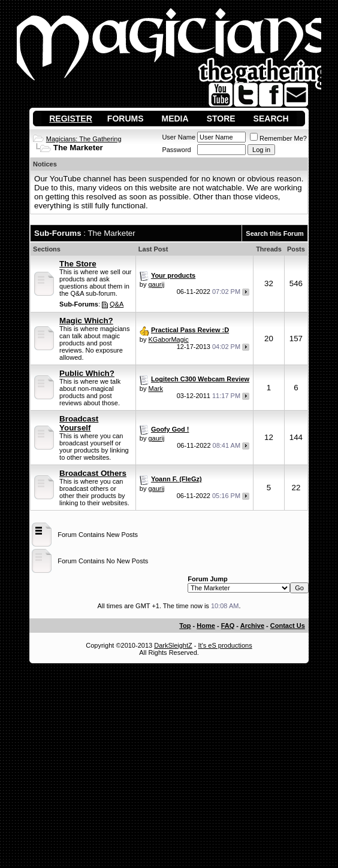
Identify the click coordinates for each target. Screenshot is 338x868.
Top (185, 626)
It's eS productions (225, 645)
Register (71, 119)
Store (221, 119)
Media (175, 119)
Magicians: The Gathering (84, 139)
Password (176, 150)
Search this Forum (275, 233)
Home (206, 626)
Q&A (117, 304)
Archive (252, 626)
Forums (126, 119)
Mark (156, 389)
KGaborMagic (169, 339)
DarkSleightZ (173, 645)
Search (271, 119)
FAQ (228, 626)
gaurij (157, 284)
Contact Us (288, 626)
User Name (179, 137)
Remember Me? (278, 138)
